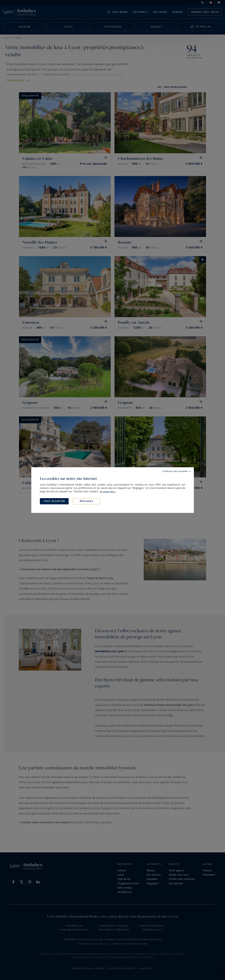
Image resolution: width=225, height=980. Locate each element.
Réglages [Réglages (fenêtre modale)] (86, 501)
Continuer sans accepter (175, 471)
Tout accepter (54, 501)
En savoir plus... (108, 491)
